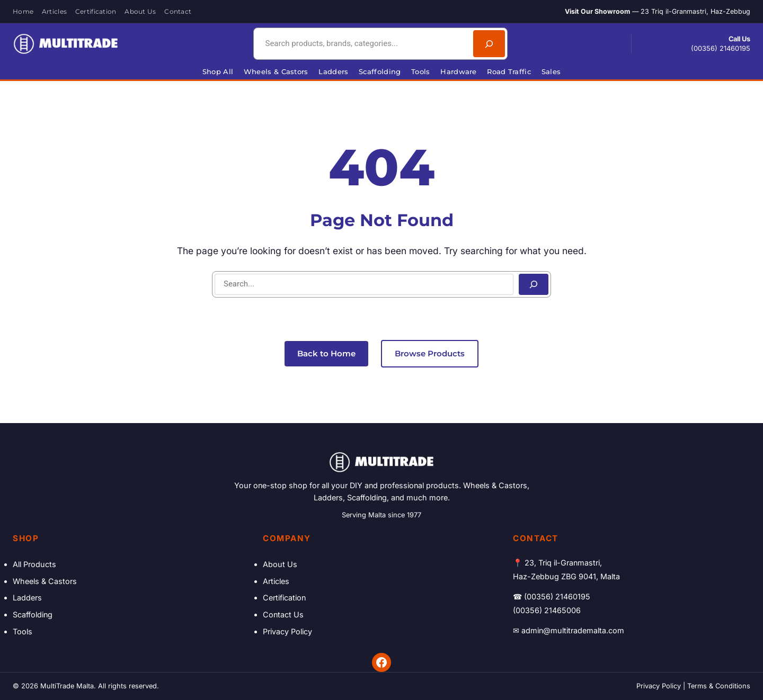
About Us (280, 564)
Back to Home (326, 353)
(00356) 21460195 (721, 48)
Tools (23, 631)
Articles (276, 581)
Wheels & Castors (45, 581)
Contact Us (283, 614)
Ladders (27, 598)
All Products (34, 564)
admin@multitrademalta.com (573, 630)
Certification (284, 598)
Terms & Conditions (719, 686)
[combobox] (362, 44)
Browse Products (430, 353)
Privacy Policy (287, 631)
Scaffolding (33, 614)
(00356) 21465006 (547, 610)
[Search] (489, 44)
